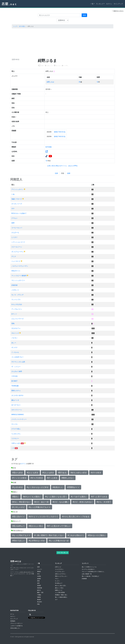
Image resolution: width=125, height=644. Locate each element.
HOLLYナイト (16, 271)
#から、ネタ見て (104, 502)
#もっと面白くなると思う (56, 497)
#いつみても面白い (79, 497)
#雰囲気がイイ (73, 487)
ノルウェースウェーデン (20, 266)
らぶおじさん (16, 434)
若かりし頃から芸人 (61, 586)
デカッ (57, 579)
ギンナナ (14, 347)
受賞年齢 (40, 588)
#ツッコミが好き (19, 478)
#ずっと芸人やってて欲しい (59, 526)
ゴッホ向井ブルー (17, 357)
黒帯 (13, 223)
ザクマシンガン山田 (18, 362)
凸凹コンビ (58, 567)
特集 (38, 604)
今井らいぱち (16, 443)
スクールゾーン (17, 247)
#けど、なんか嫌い (61, 502)
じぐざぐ (14, 237)
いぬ (13, 194)
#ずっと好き (52, 478)
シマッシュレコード (18, 242)
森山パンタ (15, 400)
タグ (56, 600)
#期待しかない (68, 478)
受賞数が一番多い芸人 (61, 595)
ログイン (109, 4)
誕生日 (39, 590)
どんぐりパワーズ (17, 319)
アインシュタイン (18, 189)
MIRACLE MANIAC (18, 415)
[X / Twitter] (30, 615)
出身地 (39, 576)
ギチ (13, 209)
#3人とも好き (48, 473)
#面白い (16, 497)
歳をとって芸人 (59, 588)
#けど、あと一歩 (41, 502)
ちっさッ (57, 581)
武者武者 (14, 285)
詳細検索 (84, 579)
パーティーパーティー (19, 419)
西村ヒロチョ (16, 391)
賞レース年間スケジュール (89, 567)
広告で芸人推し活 (63, 553)
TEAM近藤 (15, 386)
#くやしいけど (19, 507)
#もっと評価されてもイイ (40, 507)
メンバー (40, 569)
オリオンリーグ (17, 204)
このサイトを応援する (16, 626)
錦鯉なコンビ (59, 590)
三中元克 (14, 376)
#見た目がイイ (19, 517)
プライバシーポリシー (16, 623)
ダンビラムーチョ (18, 252)
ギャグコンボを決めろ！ (89, 569)
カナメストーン (17, 410)
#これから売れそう (76, 535)
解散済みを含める (118, 11)
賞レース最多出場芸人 (61, 597)
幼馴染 (39, 597)
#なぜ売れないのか (37, 541)
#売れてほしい (19, 541)
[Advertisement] (63, 43)
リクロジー (15, 438)
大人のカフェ (16, 328)
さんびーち (15, 232)
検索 (84, 15)
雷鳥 (13, 324)
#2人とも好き (33, 473)
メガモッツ (15, 290)
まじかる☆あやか (17, 395)
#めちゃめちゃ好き (79, 473)
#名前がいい (58, 487)
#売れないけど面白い (97, 535)
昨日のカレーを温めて (19, 213)
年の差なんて (59, 583)
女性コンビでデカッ (61, 574)
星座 (38, 581)
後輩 (69, 173)
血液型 (39, 579)
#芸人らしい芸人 (36, 526)
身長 (38, 583)
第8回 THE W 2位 (60, 132)
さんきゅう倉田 (17, 371)
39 (80, 82)
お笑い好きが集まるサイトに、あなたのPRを (63, 166)
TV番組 (39, 595)
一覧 (92, 4)
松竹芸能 (49, 147)
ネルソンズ (15, 333)
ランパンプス (16, 300)
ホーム (12, 614)
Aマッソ (14, 314)
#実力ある (62, 473)
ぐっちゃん (15, 352)
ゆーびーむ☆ (16, 405)
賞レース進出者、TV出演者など (91, 576)
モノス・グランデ (17, 295)
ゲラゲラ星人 (16, 429)
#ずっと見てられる (99, 497)
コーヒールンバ (17, 228)
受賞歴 (39, 586)
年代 (38, 574)
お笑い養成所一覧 (87, 574)
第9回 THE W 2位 (60, 137)
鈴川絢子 (14, 381)
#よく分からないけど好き (38, 487)
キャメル (14, 424)
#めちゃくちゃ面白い (32, 497)
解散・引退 (40, 592)
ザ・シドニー (16, 367)
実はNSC (40, 602)
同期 (63, 173)
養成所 (39, 600)
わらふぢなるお (17, 304)
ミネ (13, 448)
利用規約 (13, 621)
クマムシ (14, 218)
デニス (14, 256)
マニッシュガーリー (18, 280)
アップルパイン (17, 309)
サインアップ (118, 4)
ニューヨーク (16, 261)
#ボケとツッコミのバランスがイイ (43, 517)
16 (98, 82)
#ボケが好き (96, 473)
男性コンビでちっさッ (61, 576)
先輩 (56, 173)
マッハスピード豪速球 (19, 276)
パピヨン (14, 338)
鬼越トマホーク (17, 199)
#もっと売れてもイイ (21, 535)
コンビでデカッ (59, 569)
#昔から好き (18, 473)
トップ (15, 26)
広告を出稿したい (15, 628)
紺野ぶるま (51, 82)
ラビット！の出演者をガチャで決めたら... (93, 572)
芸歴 (38, 567)
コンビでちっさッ (60, 572)
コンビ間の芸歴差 (60, 592)
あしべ (14, 343)
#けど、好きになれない (83, 502)
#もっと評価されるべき (59, 541)
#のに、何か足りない (21, 502)
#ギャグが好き (37, 478)
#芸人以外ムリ (19, 526)
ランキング (100, 4)
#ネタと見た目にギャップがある (76, 517)
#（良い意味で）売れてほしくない (49, 535)
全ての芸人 (22, 26)
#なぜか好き (18, 487)
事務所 (39, 572)
